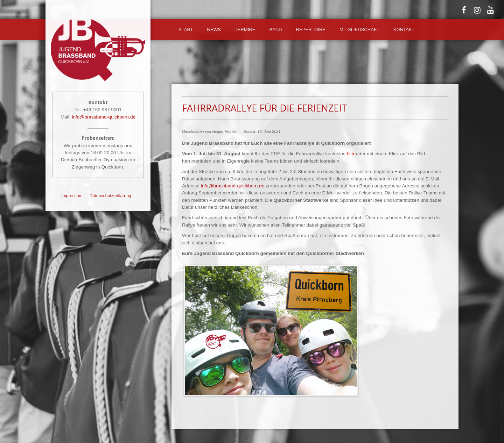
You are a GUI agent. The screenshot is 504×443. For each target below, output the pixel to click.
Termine (245, 30)
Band (275, 30)
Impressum (72, 196)
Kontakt (404, 30)
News (214, 30)
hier (351, 154)
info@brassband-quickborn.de (104, 117)
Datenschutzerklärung (110, 196)
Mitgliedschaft (359, 30)
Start (186, 30)
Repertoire (311, 30)
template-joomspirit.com (502, 417)
